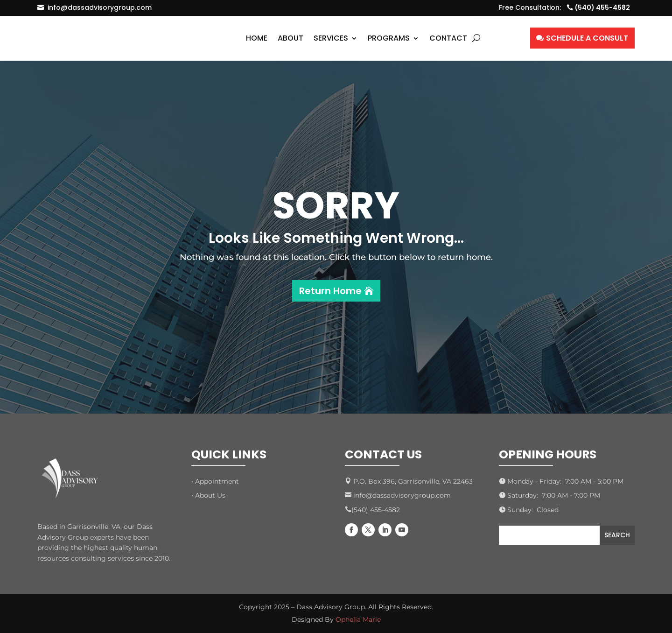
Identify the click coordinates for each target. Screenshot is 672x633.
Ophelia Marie (358, 619)
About (290, 38)
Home (257, 38)
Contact (448, 38)
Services (331, 38)
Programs (389, 38)
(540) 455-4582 (602, 7)
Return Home (330, 291)
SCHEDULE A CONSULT (587, 38)
